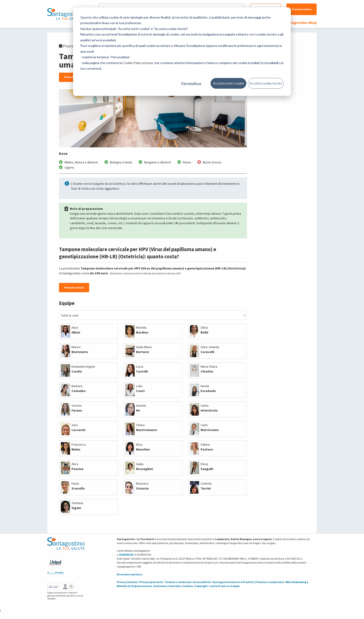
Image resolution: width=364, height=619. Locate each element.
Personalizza (191, 83)
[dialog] (182, 52)
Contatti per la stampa (225, 586)
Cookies (188, 586)
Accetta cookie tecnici (266, 83)
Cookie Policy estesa (138, 63)
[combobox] (153, 315)
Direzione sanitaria (130, 574)
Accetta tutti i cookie (229, 83)
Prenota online (302, 9)
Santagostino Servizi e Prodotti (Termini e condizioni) (248, 582)
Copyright (201, 586)
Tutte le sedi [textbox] (70, 315)
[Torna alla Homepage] (65, 14)
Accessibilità (202, 582)
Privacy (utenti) (127, 582)
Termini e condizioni (178, 582)
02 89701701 (126, 555)
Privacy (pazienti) (151, 582)
